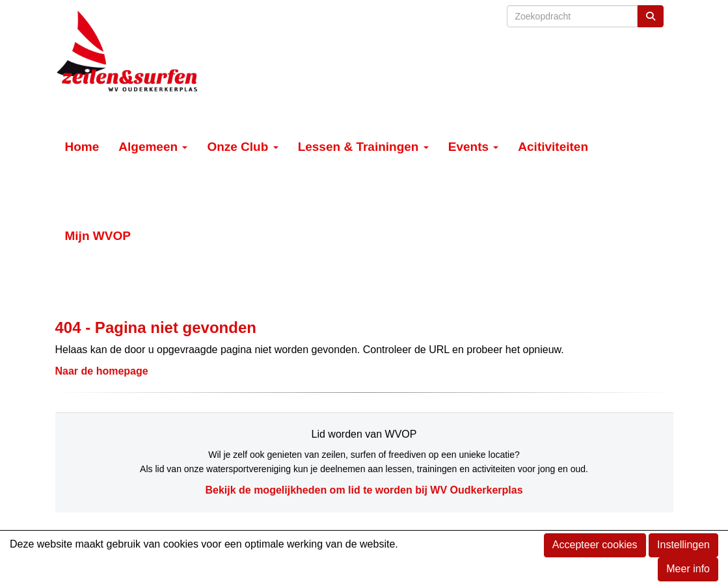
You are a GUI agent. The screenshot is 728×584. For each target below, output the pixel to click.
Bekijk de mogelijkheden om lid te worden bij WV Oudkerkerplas (364, 490)
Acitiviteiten (553, 147)
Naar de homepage (102, 371)
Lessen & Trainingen (363, 147)
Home (82, 147)
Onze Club (242, 147)
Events (474, 147)
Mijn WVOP (98, 236)
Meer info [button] (688, 569)
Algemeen (153, 147)
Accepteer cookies (595, 545)
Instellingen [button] (683, 545)
